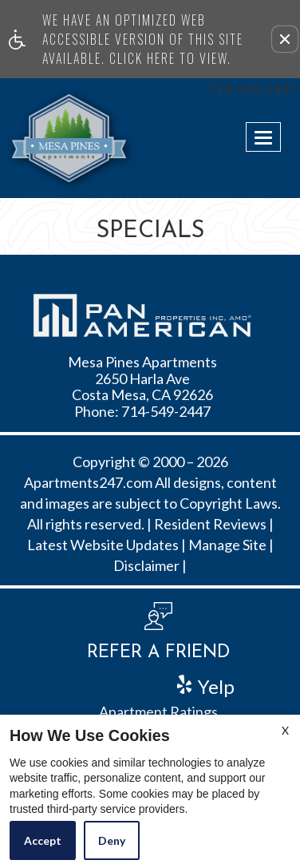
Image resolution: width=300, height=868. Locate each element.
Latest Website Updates (103, 545)
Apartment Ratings (158, 712)
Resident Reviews (210, 525)
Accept (43, 840)
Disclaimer (146, 566)
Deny (112, 840)
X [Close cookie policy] (285, 730)
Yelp (214, 685)
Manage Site (227, 545)
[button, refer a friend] (158, 637)
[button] (285, 39)
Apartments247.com (88, 483)
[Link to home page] (42, 138)
